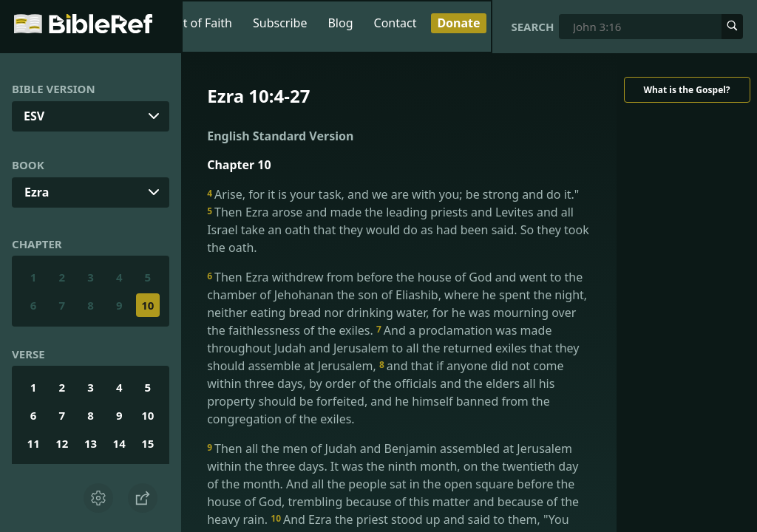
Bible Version (54, 89)
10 (147, 305)
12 (62, 443)
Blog (340, 23)
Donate (458, 23)
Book (28, 165)
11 (34, 443)
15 (147, 443)
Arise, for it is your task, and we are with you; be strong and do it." (393, 194)
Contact (396, 23)
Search (532, 27)
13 (91, 443)
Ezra (37, 192)
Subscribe (280, 23)
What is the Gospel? (686, 90)
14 (119, 443)
